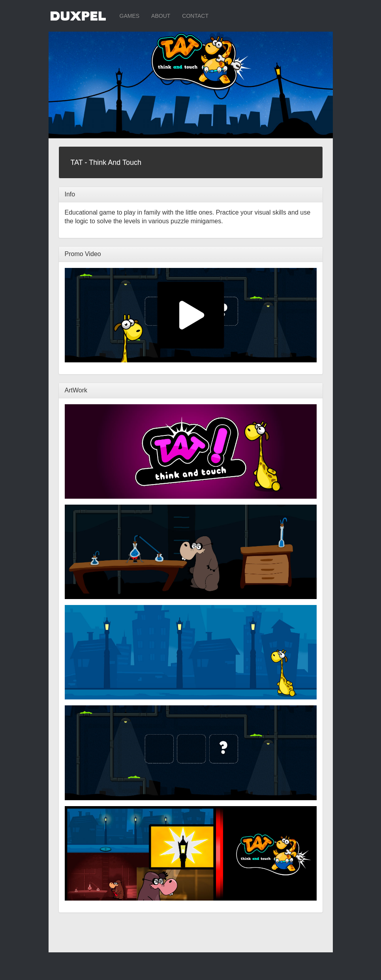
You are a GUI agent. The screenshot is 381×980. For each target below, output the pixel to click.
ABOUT (161, 16)
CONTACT (195, 16)
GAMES (130, 16)
